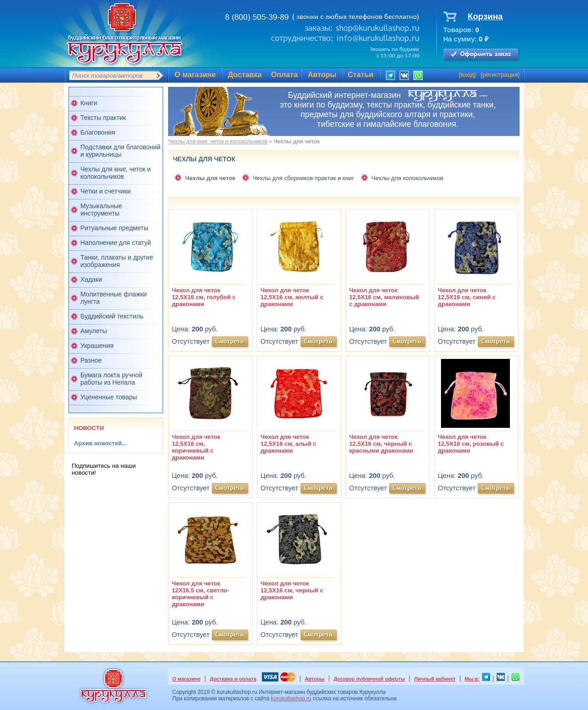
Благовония (98, 132)
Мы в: (472, 679)
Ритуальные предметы (114, 228)
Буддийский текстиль (112, 316)
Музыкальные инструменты (101, 210)
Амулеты (94, 331)
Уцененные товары (109, 397)
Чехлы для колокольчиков (407, 178)
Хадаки (91, 279)
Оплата (284, 75)
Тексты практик (103, 118)
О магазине (195, 75)
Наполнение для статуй (116, 243)
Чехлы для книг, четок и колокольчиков (116, 173)
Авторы (322, 75)
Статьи (361, 75)
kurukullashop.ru (291, 699)
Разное (91, 360)
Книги (89, 103)
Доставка (245, 75)
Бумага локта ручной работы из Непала (111, 379)
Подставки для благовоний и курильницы (120, 151)
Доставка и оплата (233, 679)
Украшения (97, 346)
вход (467, 75)
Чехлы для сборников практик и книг (303, 178)
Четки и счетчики (106, 191)
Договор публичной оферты (369, 679)
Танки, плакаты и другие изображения (117, 261)
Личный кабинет (435, 679)
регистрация (500, 75)
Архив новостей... (100, 443)
